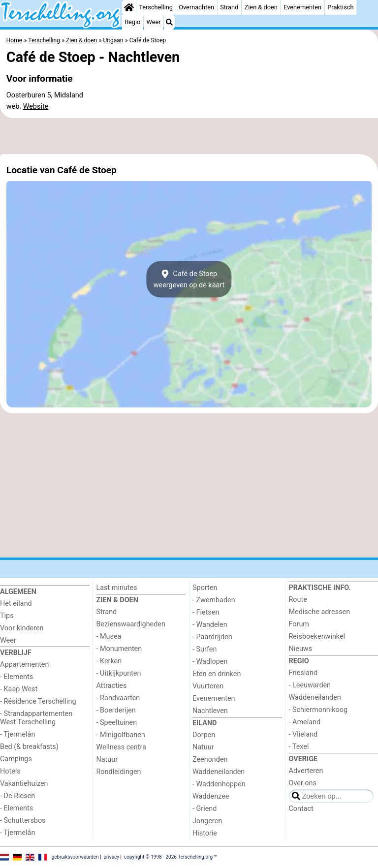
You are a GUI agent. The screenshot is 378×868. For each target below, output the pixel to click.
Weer (154, 22)
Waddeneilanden (219, 772)
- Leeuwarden (310, 685)
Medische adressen (320, 612)
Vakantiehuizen (24, 784)
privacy (111, 857)
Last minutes (117, 588)
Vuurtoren (208, 686)
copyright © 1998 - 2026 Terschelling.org (168, 857)
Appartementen (24, 665)
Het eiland (16, 604)
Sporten (205, 588)
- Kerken (109, 661)
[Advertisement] (189, 136)
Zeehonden (210, 759)
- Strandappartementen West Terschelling (36, 718)
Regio (132, 22)
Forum (299, 624)
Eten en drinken (217, 674)
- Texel (299, 747)
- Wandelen (210, 625)
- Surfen (205, 649)
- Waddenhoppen (219, 784)
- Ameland (305, 722)
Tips (7, 616)
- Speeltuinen (117, 723)
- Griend (205, 809)
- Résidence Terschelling (38, 701)
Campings (16, 759)
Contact (301, 809)
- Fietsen (206, 612)
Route (298, 600)
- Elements (16, 677)
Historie (205, 833)
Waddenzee (211, 796)
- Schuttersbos (23, 821)
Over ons (303, 783)
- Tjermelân (17, 734)
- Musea (109, 636)
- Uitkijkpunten (119, 673)
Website (36, 107)
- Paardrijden (212, 637)
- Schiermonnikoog (318, 710)
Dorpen (204, 735)
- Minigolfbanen (121, 735)
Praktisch (340, 7)
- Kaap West (19, 689)
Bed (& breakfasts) (29, 747)
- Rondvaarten (118, 698)
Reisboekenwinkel (317, 636)
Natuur (107, 759)
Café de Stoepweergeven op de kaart (189, 279)
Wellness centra (121, 747)
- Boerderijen (116, 710)
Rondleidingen (119, 772)
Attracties (112, 686)
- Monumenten (119, 649)
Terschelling (156, 7)
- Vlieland (303, 734)
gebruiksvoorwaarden (75, 857)
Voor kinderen (22, 628)
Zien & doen (261, 7)
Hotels (10, 771)
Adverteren (306, 771)
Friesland (303, 673)
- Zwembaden (214, 600)
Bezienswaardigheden (131, 624)
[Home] (129, 7)
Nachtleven (210, 711)
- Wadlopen (210, 662)
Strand (229, 7)
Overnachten (196, 7)
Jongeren (207, 821)
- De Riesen (17, 796)
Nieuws (301, 649)
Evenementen (302, 7)
